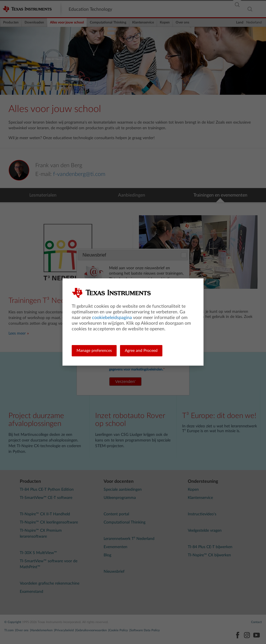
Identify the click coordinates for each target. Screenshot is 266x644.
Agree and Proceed (141, 351)
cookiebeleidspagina (112, 318)
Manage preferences (94, 351)
